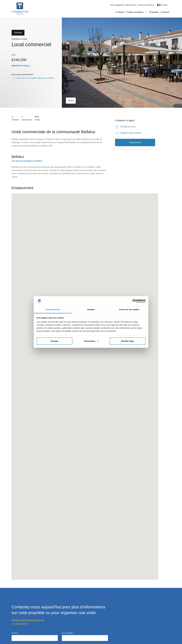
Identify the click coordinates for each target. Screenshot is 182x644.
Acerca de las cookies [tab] (129, 309)
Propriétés (154, 12)
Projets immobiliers (137, 12)
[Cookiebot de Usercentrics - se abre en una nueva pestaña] (134, 301)
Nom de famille (67, 633)
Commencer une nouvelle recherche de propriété (33, 78)
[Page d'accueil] (20, 9)
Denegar (54, 341)
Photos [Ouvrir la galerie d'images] (71, 101)
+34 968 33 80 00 (125, 127)
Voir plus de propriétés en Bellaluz (27, 161)
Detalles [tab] (91, 309)
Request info (135, 142)
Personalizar (91, 341)
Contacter (165, 12)
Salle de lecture (131, 5)
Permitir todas (128, 341)
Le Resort (120, 12)
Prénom (15, 633)
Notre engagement (117, 5)
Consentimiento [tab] (53, 309)
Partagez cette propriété (128, 133)
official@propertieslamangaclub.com (28, 620)
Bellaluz (27, 66)
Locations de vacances (146, 5)
